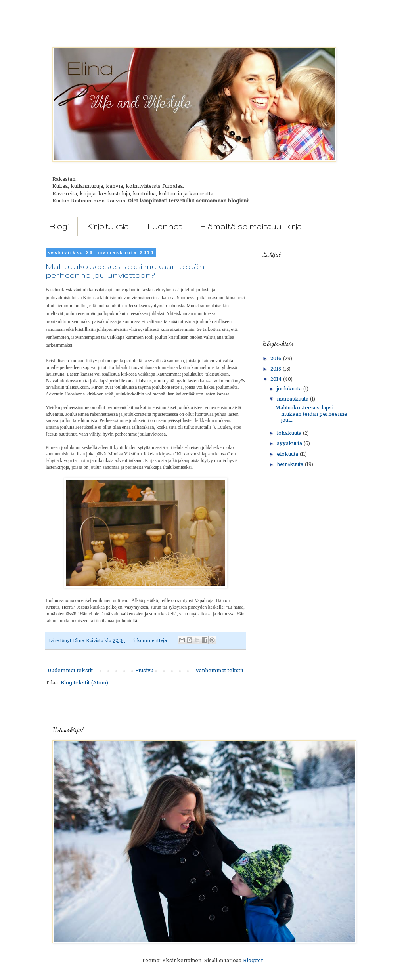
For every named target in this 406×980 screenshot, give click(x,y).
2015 (277, 369)
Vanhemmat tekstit (219, 671)
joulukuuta (290, 389)
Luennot (165, 226)
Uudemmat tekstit (70, 671)
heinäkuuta (291, 465)
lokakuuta (290, 433)
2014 (277, 379)
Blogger (253, 961)
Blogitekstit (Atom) (84, 683)
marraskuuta (293, 399)
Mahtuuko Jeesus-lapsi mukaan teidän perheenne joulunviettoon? (125, 271)
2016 (277, 359)
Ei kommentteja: (150, 641)
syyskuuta (290, 444)
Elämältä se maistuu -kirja (251, 226)
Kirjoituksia (108, 226)
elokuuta (288, 454)
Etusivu (144, 671)
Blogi (59, 226)
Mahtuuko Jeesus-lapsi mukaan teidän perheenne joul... (311, 414)
